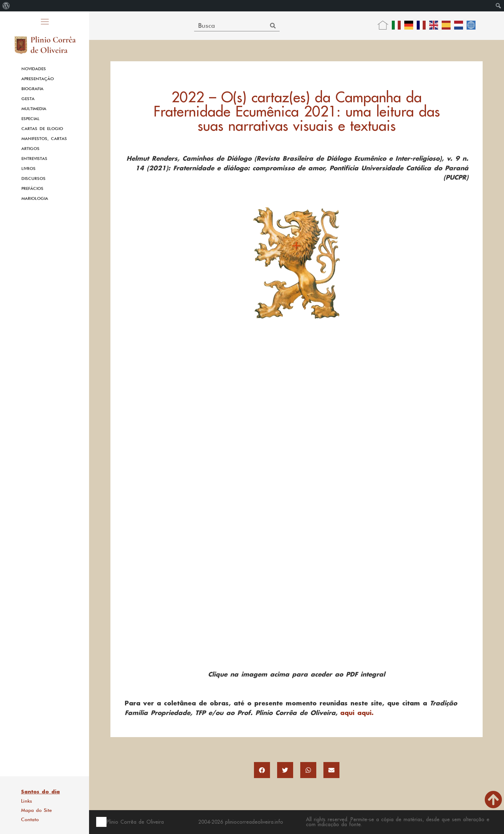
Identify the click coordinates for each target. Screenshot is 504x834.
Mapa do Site (37, 810)
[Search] (273, 25)
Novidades (34, 69)
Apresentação (38, 79)
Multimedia (34, 109)
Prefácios (32, 188)
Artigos (30, 149)
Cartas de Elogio (42, 129)
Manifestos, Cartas (44, 139)
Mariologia (35, 198)
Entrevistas (34, 159)
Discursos (33, 178)
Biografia (32, 89)
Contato (30, 819)
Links (27, 801)
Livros (28, 169)
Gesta (28, 99)
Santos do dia (40, 792)
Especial (30, 119)
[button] (262, 770)
